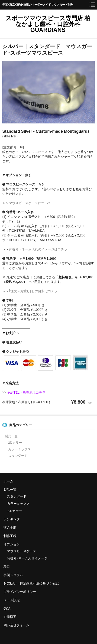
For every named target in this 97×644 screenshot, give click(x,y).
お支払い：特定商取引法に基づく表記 (31, 583)
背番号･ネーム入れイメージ (27, 558)
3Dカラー (15, 443)
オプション (12, 544)
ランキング (12, 519)
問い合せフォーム (16, 625)
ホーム (8, 481)
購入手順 (10, 528)
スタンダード (18, 456)
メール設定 (12, 600)
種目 (7, 567)
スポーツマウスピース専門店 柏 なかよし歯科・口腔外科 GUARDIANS (48, 24)
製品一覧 (11, 436)
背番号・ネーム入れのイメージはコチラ (38, 249)
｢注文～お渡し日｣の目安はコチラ (33, 291)
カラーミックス (19, 449)
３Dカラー (15, 511)
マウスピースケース (22, 551)
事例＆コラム (13, 575)
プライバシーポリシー (20, 592)
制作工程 (10, 536)
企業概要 (10, 617)
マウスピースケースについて (30, 203)
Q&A (7, 608)
